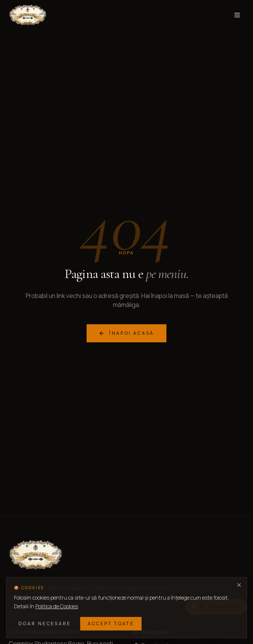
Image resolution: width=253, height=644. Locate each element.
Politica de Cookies (57, 606)
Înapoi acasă (126, 333)
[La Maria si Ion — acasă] (28, 15)
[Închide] (239, 585)
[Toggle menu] (237, 15)
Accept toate (111, 623)
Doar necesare (45, 623)
